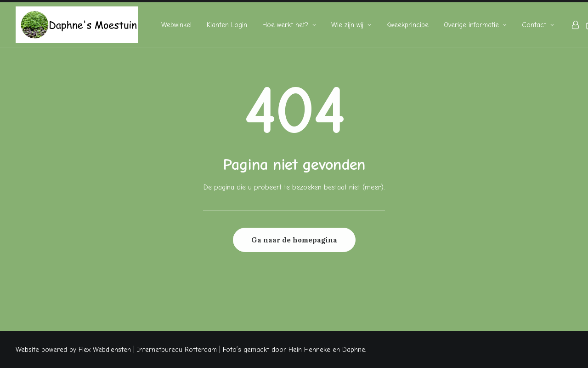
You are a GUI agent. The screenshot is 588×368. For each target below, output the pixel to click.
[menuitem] (176, 25)
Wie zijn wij (351, 25)
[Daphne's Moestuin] (77, 25)
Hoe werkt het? (289, 25)
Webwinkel (176, 25)
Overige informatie (475, 25)
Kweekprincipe (407, 25)
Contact (538, 25)
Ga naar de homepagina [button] (294, 240)
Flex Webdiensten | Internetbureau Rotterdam (148, 350)
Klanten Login (227, 25)
